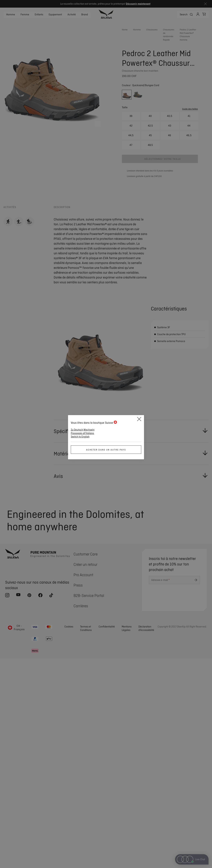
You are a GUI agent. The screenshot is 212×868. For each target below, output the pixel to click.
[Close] (139, 420)
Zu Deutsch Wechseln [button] (83, 430)
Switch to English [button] (80, 437)
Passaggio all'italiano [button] (82, 433)
